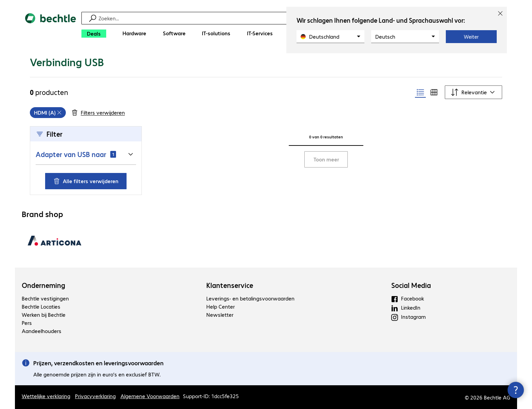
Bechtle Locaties (41, 306)
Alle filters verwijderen (86, 181)
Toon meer (326, 159)
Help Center (221, 306)
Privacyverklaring (95, 396)
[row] (48, 113)
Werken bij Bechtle (44, 315)
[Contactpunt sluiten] (516, 390)
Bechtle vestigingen (45, 298)
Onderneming (43, 285)
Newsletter (220, 315)
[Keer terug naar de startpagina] (51, 27)
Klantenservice (230, 285)
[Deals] (94, 34)
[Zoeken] (270, 18)
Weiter (471, 37)
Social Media (411, 285)
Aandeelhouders (42, 331)
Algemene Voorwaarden (150, 396)
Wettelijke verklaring (46, 396)
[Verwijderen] (48, 113)
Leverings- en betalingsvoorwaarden (250, 298)
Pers (27, 323)
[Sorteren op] (473, 92)
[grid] (48, 113)
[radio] (420, 92)
